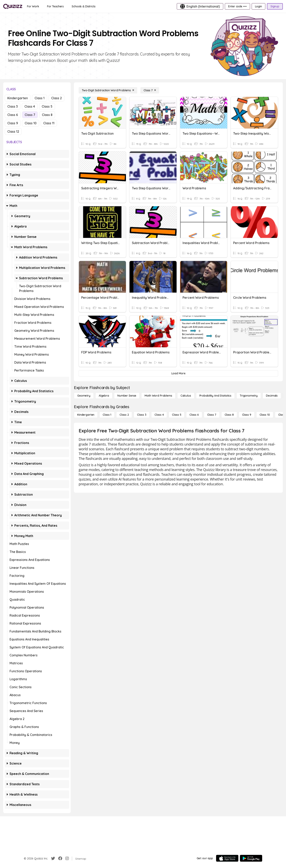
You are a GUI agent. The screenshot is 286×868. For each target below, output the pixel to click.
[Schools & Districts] (84, 6)
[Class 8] (229, 415)
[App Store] (227, 858)
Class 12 (13, 131)
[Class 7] (150, 90)
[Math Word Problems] (158, 396)
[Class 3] (142, 415)
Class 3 (13, 106)
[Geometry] (84, 396)
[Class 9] (247, 415)
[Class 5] (177, 415)
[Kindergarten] (86, 415)
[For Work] (33, 6)
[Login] (258, 6)
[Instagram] (67, 858)
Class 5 (47, 106)
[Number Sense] (127, 396)
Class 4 (30, 106)
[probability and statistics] (215, 396)
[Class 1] (107, 415)
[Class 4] (159, 415)
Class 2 (57, 98)
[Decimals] (272, 396)
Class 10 (31, 123)
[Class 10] (265, 415)
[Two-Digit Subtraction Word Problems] (108, 90)
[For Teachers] (55, 6)
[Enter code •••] (237, 6)
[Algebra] (104, 396)
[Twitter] (53, 858)
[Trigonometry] (249, 396)
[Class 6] (194, 415)
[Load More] (178, 373)
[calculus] (186, 396)
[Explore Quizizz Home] (13, 6)
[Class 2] (124, 415)
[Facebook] (60, 858)
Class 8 (47, 115)
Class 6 (13, 115)
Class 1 (40, 98)
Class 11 (49, 123)
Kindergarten (18, 98)
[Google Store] (251, 858)
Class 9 (13, 123)
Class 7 (30, 115)
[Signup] (275, 6)
